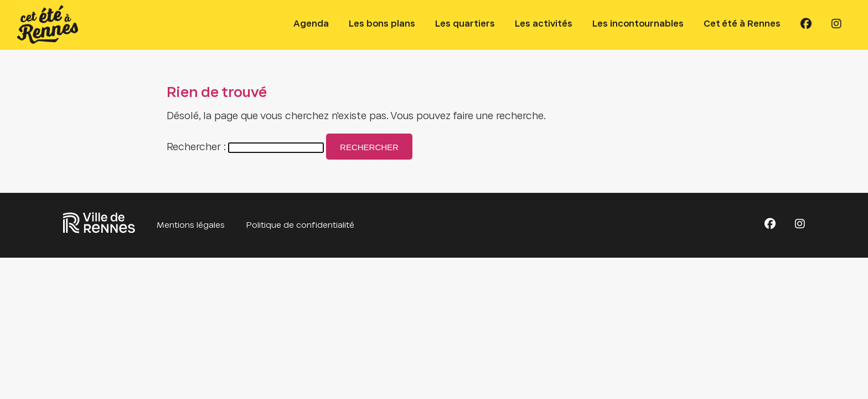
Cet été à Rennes (742, 24)
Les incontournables (638, 24)
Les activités (544, 24)
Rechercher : (196, 148)
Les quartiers (465, 24)
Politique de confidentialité (300, 226)
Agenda (311, 24)
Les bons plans (382, 24)
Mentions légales (191, 226)
